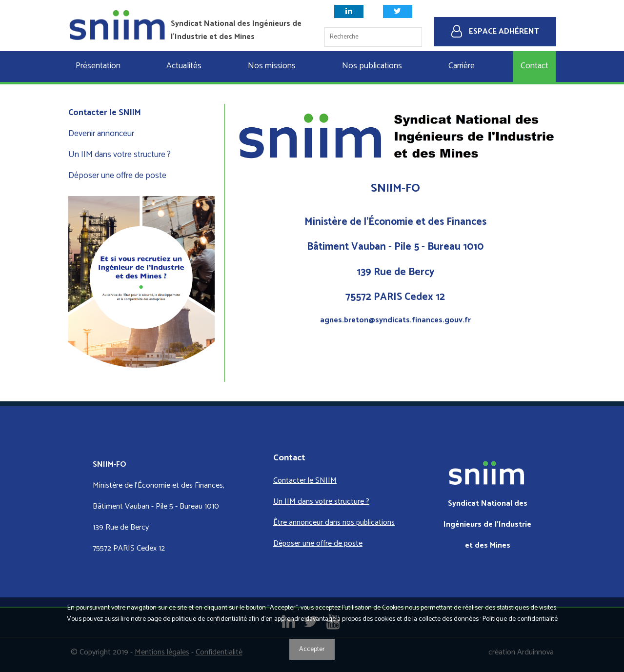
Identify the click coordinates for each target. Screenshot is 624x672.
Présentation (98, 66)
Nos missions (272, 66)
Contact (534, 66)
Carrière (462, 66)
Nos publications (372, 66)
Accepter (312, 649)
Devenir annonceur (101, 134)
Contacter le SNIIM (105, 113)
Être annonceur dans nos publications (334, 523)
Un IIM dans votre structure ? (120, 155)
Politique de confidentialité (520, 619)
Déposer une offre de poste (117, 176)
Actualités (184, 66)
